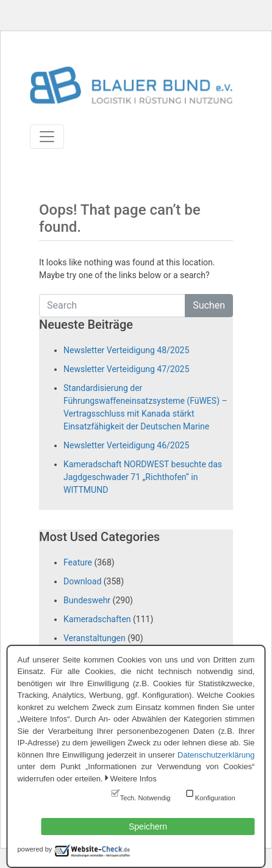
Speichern (148, 827)
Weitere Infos (134, 779)
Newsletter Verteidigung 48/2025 (126, 350)
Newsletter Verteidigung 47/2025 (126, 369)
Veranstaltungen (95, 638)
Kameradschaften (97, 619)
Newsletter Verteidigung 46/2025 (126, 445)
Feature (78, 562)
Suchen (209, 305)
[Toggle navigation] (47, 137)
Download (82, 581)
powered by (35, 849)
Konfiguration (215, 798)
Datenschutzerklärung (216, 755)
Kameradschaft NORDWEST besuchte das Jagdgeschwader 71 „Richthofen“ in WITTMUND (143, 477)
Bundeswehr (87, 600)
